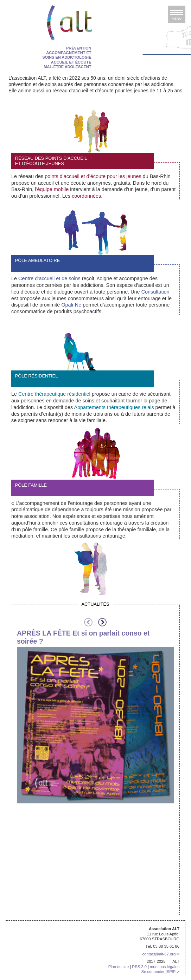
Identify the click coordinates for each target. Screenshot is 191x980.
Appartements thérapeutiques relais (114, 407)
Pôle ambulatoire (38, 260)
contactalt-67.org (159, 954)
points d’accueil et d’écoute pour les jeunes (93, 176)
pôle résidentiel (37, 376)
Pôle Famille (31, 485)
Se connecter (153, 972)
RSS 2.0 (139, 967)
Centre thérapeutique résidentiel (54, 394)
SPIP (171, 972)
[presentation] (88, 622)
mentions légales (165, 967)
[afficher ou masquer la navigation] (177, 14)
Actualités (95, 604)
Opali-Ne (71, 305)
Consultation (155, 292)
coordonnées (86, 196)
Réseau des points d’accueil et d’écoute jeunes (51, 161)
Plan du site (119, 967)
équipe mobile (53, 189)
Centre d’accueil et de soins (49, 278)
